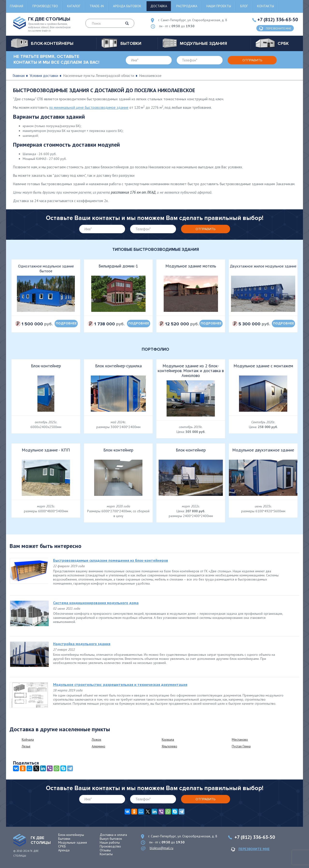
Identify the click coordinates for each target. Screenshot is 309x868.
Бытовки (64, 839)
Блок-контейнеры (71, 835)
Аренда (64, 850)
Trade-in (97, 6)
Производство (45, 6)
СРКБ (62, 846)
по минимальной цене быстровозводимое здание (89, 107)
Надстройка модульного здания (82, 644)
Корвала (168, 739)
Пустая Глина (241, 746)
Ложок (96, 739)
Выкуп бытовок (111, 839)
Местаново (240, 739)
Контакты (266, 6)
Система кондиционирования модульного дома (96, 603)
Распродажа (187, 6)
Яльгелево (169, 746)
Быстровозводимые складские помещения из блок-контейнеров (111, 560)
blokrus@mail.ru (162, 848)
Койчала (28, 739)
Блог (244, 6)
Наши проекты (219, 6)
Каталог (74, 6)
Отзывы (105, 850)
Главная (17, 6)
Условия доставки (44, 76)
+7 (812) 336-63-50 (278, 20)
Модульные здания (73, 842)
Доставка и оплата (113, 835)
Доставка (159, 6)
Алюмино (98, 746)
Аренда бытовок (127, 6)
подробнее (66, 323)
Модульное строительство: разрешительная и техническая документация (120, 684)
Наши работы (110, 842)
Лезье (26, 746)
